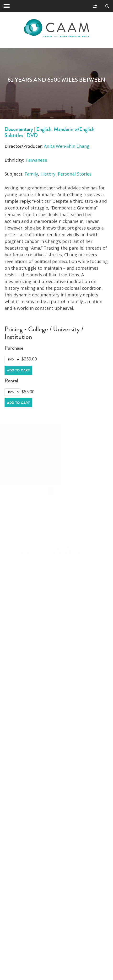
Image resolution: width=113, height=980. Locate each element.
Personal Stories (75, 174)
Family (31, 174)
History (48, 174)
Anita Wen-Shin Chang (67, 146)
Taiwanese (36, 160)
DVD (32, 135)
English (44, 129)
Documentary (19, 129)
